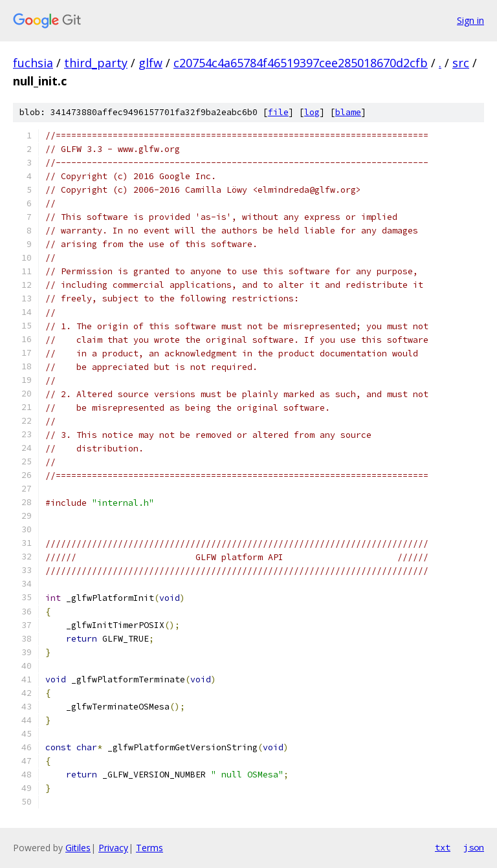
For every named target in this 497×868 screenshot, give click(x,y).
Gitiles (78, 848)
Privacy (113, 848)
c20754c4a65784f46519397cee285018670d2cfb (301, 63)
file (278, 112)
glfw (150, 63)
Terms (149, 848)
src (461, 63)
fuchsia (33, 63)
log (312, 112)
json (474, 847)
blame (348, 112)
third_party (96, 63)
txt (443, 847)
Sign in (470, 20)
